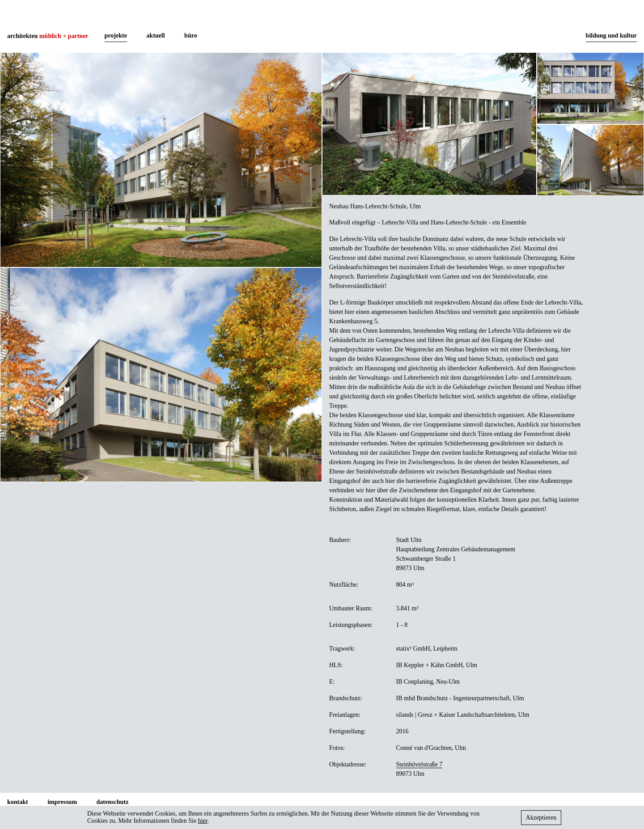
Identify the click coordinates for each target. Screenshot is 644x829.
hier (203, 821)
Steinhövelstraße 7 (419, 764)
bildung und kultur (611, 36)
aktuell (155, 36)
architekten (48, 36)
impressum (62, 802)
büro (191, 36)
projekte (116, 36)
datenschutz (113, 802)
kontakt (18, 802)
